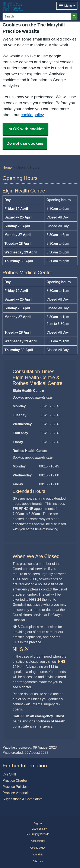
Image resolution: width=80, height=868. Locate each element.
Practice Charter (15, 780)
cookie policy (32, 115)
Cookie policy (38, 848)
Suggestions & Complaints (23, 799)
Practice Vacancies (17, 793)
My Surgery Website (38, 834)
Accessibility (38, 841)
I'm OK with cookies (25, 129)
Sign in (38, 823)
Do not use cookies (25, 143)
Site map (38, 861)
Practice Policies (15, 787)
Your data (38, 855)
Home (7, 167)
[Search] (37, 17)
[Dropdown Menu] (67, 6)
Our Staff (9, 774)
